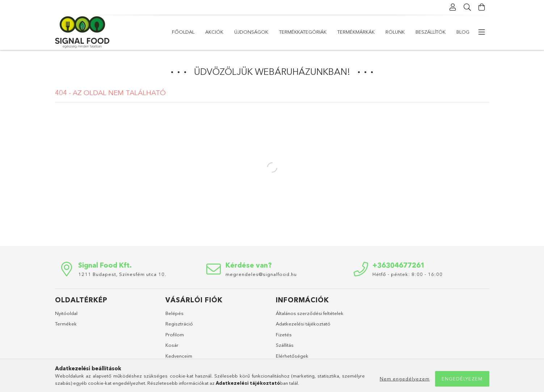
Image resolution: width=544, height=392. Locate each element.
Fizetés (284, 335)
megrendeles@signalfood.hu (261, 274)
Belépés (174, 313)
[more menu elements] (482, 32)
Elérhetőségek (292, 356)
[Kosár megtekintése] (482, 7)
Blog (463, 32)
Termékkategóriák (303, 32)
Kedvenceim (179, 356)
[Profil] (453, 7)
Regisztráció (179, 324)
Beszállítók (431, 32)
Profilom (175, 335)
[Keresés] (468, 7)
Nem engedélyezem (405, 379)
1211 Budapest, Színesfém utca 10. (122, 274)
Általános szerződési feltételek (310, 313)
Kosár (172, 345)
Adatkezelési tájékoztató (303, 324)
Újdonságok (251, 32)
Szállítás (285, 345)
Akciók (214, 32)
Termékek (66, 324)
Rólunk (395, 32)
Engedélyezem (462, 379)
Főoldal (183, 32)
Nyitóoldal (66, 313)
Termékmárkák (356, 32)
